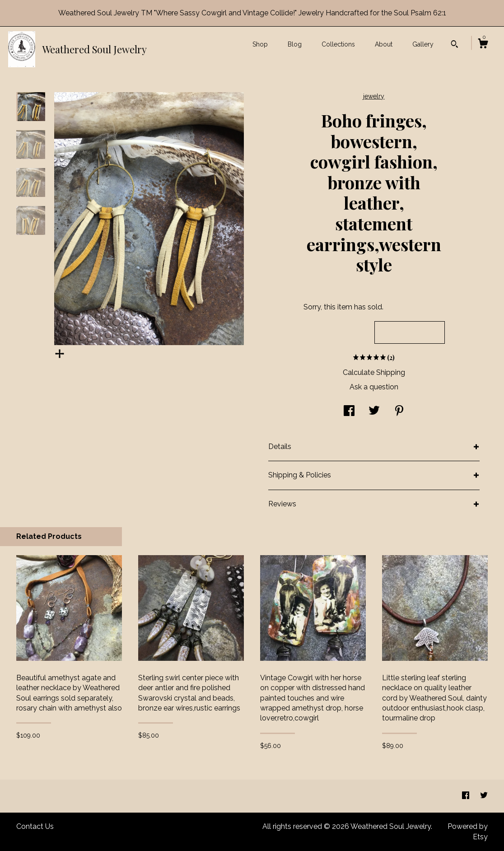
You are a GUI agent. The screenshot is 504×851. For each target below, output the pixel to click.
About (384, 44)
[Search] (455, 45)
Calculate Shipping (374, 372)
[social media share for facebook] (349, 412)
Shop (260, 44)
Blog (295, 44)
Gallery (423, 44)
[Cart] (483, 45)
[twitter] (484, 796)
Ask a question (374, 387)
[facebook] (467, 796)
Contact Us (35, 826)
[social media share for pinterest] (399, 412)
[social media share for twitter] (374, 412)
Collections (338, 44)
